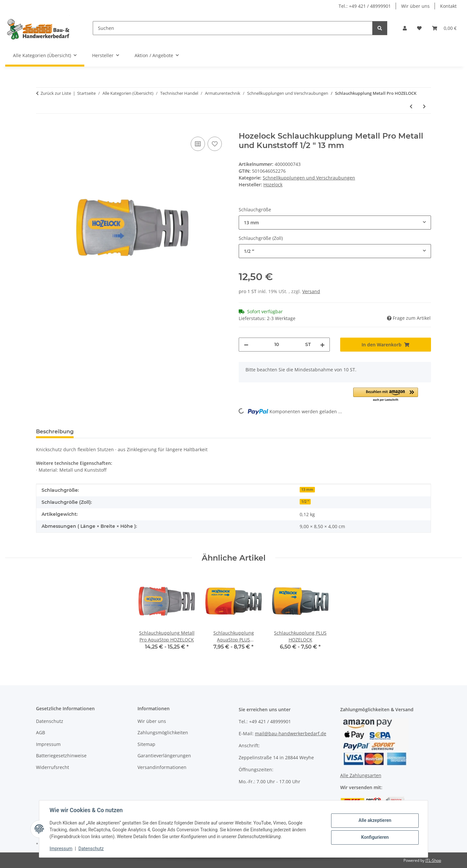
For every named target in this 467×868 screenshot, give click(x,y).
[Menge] (277, 345)
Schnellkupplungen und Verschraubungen (309, 178)
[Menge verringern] (246, 345)
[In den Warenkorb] (41, 128)
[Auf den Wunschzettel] (215, 144)
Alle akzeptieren (375, 820)
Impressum (61, 849)
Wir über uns (415, 6)
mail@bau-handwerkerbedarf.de (291, 733)
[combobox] (335, 223)
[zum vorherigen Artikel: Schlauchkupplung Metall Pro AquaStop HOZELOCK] (411, 106)
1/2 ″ (305, 502)
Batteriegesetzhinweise (61, 756)
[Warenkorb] (444, 28)
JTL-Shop (433, 860)
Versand (311, 291)
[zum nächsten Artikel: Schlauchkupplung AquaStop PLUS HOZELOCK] (424, 106)
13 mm (307, 490)
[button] (405, 28)
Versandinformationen (162, 767)
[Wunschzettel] (419, 28)
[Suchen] (233, 28)
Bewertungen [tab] (103, 432)
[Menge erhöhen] (322, 345)
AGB (41, 732)
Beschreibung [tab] (55, 432)
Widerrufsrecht (53, 767)
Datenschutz (91, 849)
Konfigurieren (375, 837)
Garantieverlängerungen (164, 756)
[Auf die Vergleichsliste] (198, 144)
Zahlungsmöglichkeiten (163, 732)
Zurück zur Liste (56, 93)
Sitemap (146, 744)
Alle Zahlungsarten (361, 775)
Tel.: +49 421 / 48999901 (365, 6)
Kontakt (448, 6)
